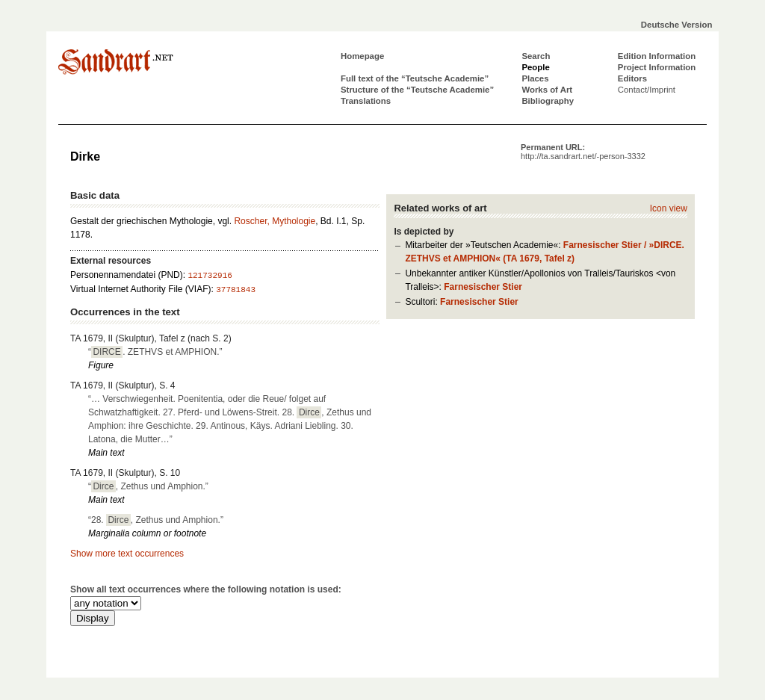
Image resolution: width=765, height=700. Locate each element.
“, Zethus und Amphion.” (148, 486)
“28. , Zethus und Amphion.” (156, 520)
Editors (632, 78)
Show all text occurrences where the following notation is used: (206, 589)
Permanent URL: (583, 152)
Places (535, 78)
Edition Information (657, 56)
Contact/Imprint (647, 90)
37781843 (236, 290)
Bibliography (548, 101)
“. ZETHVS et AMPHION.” (155, 352)
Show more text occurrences (127, 554)
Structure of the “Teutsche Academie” (417, 90)
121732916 (210, 276)
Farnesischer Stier (483, 287)
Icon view (669, 208)
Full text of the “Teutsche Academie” (415, 78)
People (535, 67)
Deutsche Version (677, 25)
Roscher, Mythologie (275, 221)
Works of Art (547, 90)
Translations (366, 101)
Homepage (362, 56)
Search (536, 56)
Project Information (657, 67)
